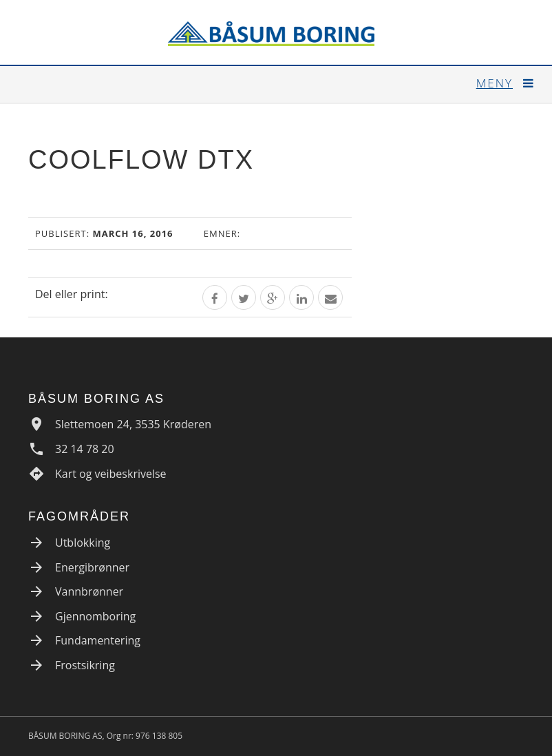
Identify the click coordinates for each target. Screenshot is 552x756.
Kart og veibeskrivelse (111, 474)
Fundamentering (98, 640)
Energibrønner (92, 567)
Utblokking (83, 543)
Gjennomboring (95, 616)
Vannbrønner (89, 591)
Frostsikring (85, 665)
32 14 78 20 (85, 449)
